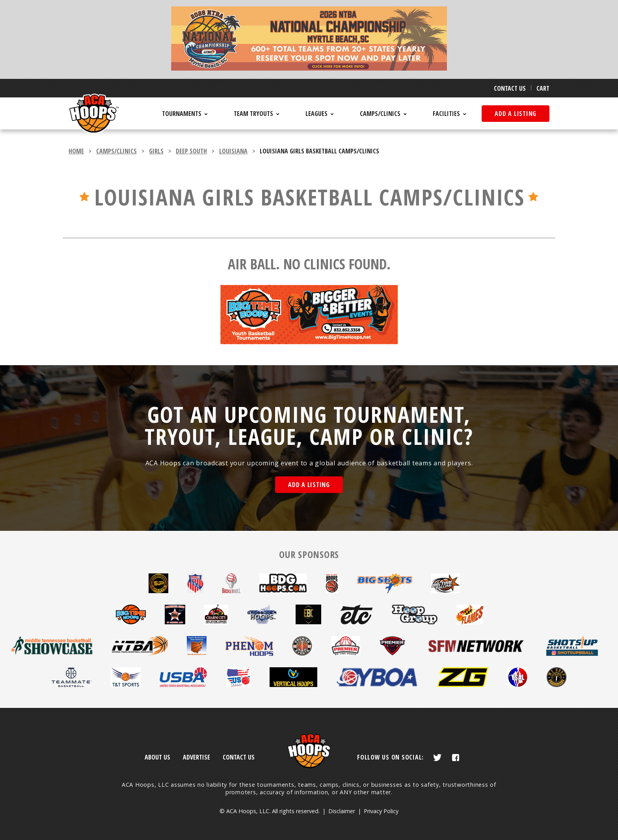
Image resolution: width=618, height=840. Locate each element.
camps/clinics (116, 151)
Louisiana (233, 151)
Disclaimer (342, 811)
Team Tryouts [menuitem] (253, 114)
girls (156, 151)
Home (76, 151)
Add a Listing (309, 485)
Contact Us (510, 88)
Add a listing (516, 114)
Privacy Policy (381, 811)
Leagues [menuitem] (316, 114)
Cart (543, 88)
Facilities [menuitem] (446, 114)
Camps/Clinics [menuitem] (380, 114)
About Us (157, 757)
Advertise (196, 757)
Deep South (191, 151)
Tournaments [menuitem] (182, 114)
